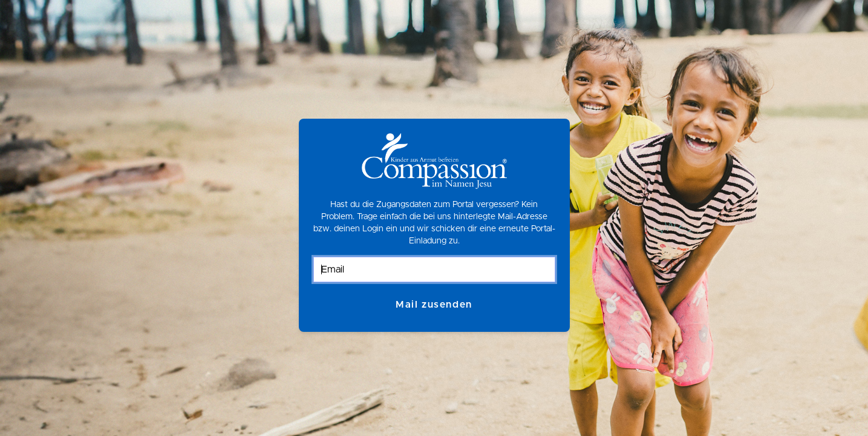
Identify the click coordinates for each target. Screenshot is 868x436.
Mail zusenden (434, 305)
